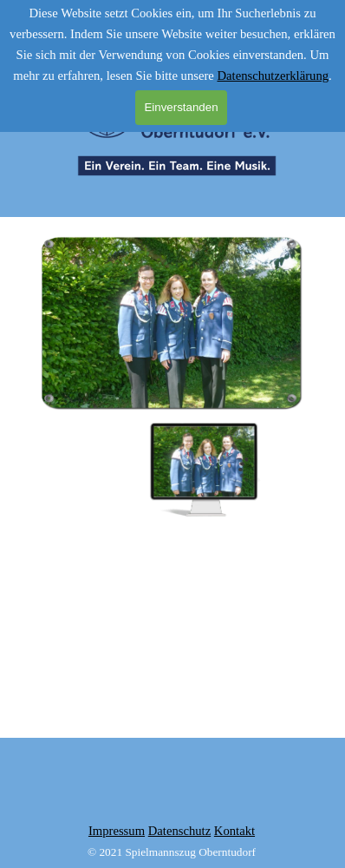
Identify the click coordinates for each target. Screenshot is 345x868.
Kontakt (234, 831)
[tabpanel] (172, 841)
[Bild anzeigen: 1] (204, 470)
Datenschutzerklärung (273, 76)
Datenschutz (179, 831)
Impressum (117, 831)
